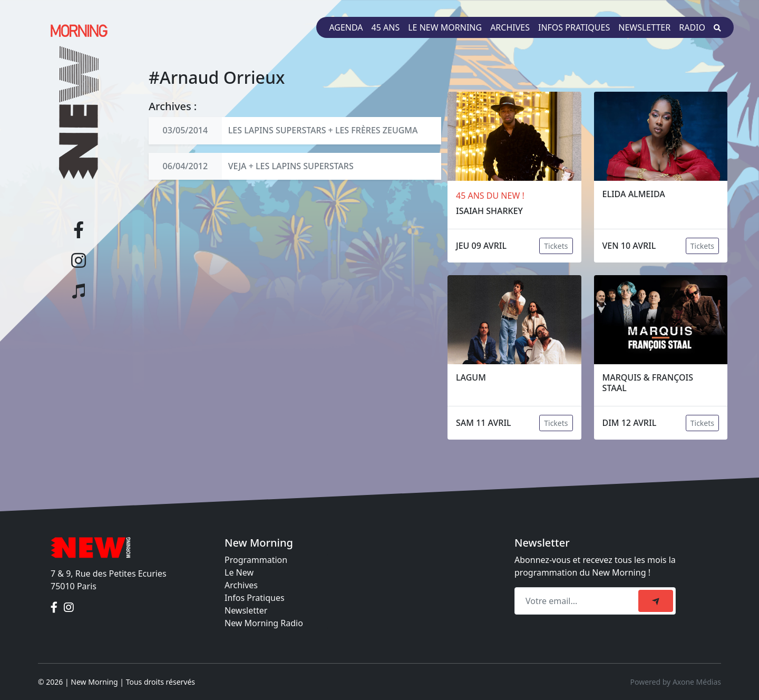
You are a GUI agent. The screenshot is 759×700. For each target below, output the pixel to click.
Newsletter (644, 27)
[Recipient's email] (578, 601)
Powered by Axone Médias (676, 682)
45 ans (386, 27)
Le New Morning (445, 27)
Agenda (346, 27)
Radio (692, 27)
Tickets (556, 246)
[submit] (656, 601)
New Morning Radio (264, 623)
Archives (510, 27)
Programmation (256, 560)
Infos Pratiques (255, 598)
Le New (239, 572)
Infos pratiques (574, 27)
